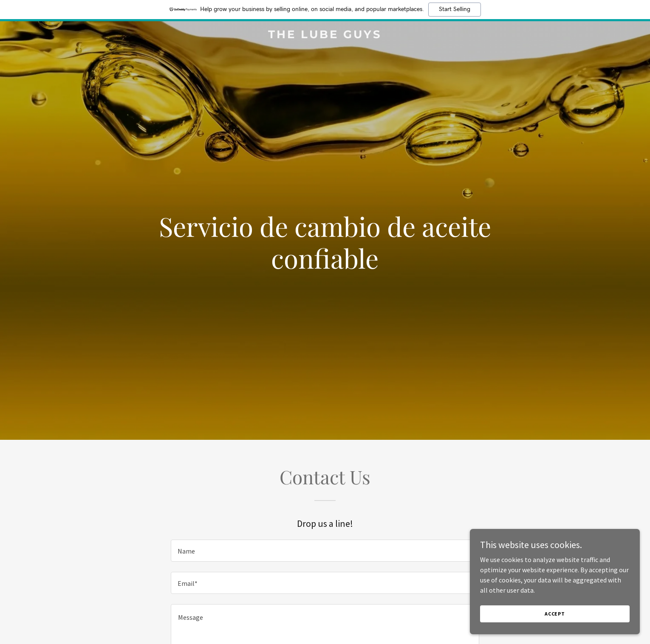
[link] (325, 36)
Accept (555, 614)
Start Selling (455, 9)
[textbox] (325, 551)
